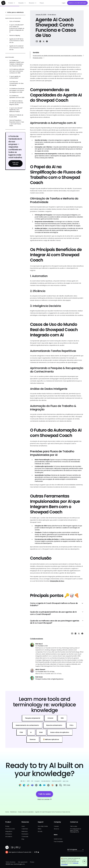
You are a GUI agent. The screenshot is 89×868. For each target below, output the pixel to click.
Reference (25, 831)
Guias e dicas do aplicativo (26, 812)
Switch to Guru (58, 839)
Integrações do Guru (57, 581)
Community (25, 837)
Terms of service (10, 862)
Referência (13, 812)
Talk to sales (74, 826)
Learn (23, 826)
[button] (12, 3)
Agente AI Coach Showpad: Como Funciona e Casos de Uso (53, 812)
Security (40, 831)
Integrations (9, 831)
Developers (25, 834)
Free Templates (58, 842)
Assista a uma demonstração (77, 3)
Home (7, 812)
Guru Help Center (43, 826)
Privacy (32, 862)
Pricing (7, 826)
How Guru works (10, 829)
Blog (23, 839)
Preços (42, 3)
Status (40, 829)
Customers (25, 829)
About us (56, 829)
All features (9, 834)
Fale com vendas (16, 163)
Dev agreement (23, 862)
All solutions (9, 837)
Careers (56, 826)
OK (84, 861)
